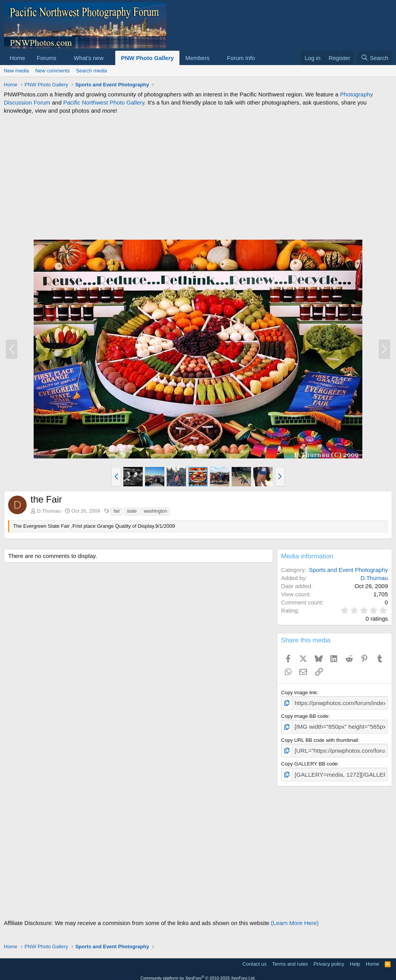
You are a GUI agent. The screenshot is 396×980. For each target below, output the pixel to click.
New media (16, 71)
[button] (63, 58)
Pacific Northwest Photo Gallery (104, 102)
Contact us (254, 959)
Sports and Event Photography (348, 570)
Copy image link (299, 693)
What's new (89, 58)
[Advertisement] (198, 177)
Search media (92, 71)
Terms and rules (290, 959)
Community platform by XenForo (198, 973)
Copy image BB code (305, 715)
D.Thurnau (49, 511)
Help (355, 959)
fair (117, 511)
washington (155, 511)
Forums (47, 58)
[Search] (375, 58)
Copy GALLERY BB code (309, 760)
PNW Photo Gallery (148, 58)
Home (17, 58)
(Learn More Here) (295, 918)
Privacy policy (329, 959)
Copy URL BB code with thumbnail (320, 737)
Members (197, 58)
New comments (53, 71)
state (132, 511)
